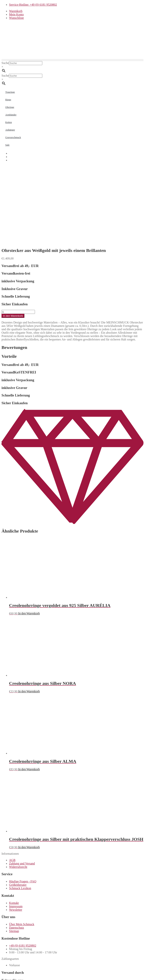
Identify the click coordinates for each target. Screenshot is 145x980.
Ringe (8, 100)
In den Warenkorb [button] (29, 538)
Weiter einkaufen (21, 968)
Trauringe (10, 92)
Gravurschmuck (13, 137)
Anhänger (10, 130)
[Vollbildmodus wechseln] (7, 974)
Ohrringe (10, 107)
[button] (72, 60)
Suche (5, 63)
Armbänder (11, 115)
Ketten (9, 122)
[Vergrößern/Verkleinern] (3, 974)
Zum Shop (41, 962)
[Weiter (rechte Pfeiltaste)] (7, 978)
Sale (7, 145)
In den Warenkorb (13, 240)
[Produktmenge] (18, 236)
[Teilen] (11, 974)
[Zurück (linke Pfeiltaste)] (3, 978)
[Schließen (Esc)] (14, 974)
